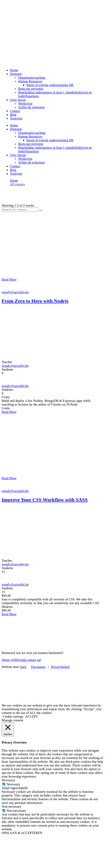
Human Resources (30, 81)
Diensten (16, 74)
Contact (15, 111)
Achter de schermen (31, 107)
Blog (13, 115)
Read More (9, 279)
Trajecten (16, 118)
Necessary (13, 784)
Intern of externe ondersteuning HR (50, 85)
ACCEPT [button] (32, 717)
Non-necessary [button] (11, 807)
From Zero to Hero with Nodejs (35, 301)
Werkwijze (25, 104)
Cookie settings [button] (13, 717)
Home (14, 70)
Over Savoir (18, 100)
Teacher (7, 362)
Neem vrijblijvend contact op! (21, 660)
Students (7, 369)
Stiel (23, 667)
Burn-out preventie (31, 89)
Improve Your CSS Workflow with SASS (45, 500)
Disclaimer (38, 667)
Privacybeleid (60, 667)
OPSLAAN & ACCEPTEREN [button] (22, 833)
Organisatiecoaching (32, 78)
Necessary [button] (8, 780)
